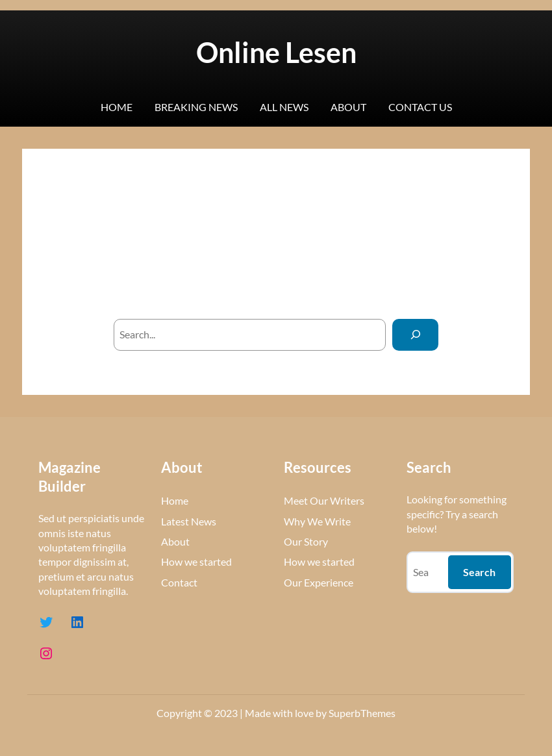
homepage (345, 286)
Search (479, 572)
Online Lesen (276, 52)
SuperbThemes (362, 713)
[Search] (415, 335)
